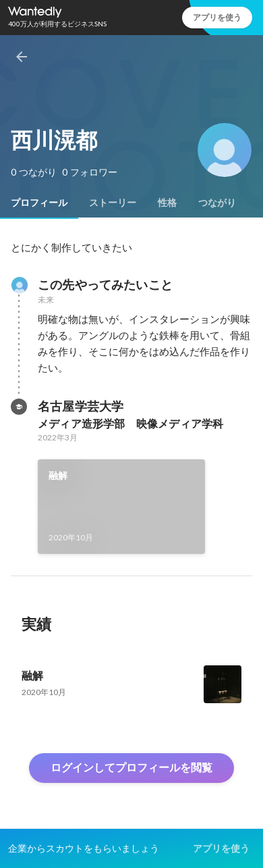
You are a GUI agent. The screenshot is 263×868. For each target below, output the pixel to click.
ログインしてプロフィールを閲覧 (131, 768)
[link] (121, 507)
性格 (167, 203)
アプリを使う (217, 17)
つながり (217, 203)
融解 (58, 476)
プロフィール (39, 203)
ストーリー (113, 203)
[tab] (39, 203)
